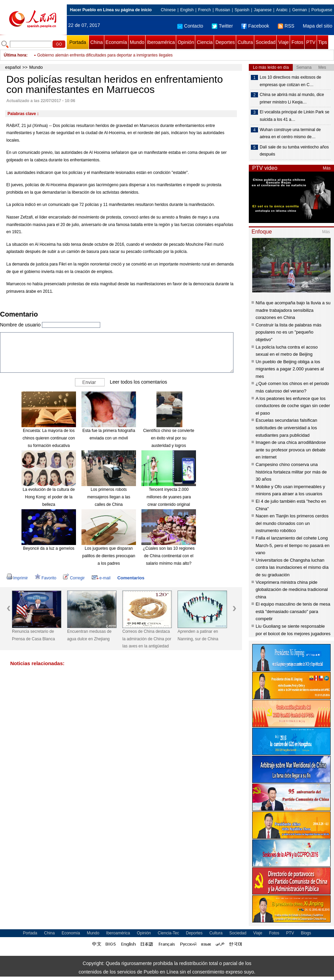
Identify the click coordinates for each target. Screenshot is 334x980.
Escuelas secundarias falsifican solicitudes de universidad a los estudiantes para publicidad (286, 428)
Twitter (222, 26)
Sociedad (265, 42)
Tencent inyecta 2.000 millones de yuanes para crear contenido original (169, 497)
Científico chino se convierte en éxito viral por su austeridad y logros (169, 438)
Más (327, 168)
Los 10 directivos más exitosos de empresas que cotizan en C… (290, 81)
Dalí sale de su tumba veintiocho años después (294, 151)
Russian (223, 10)
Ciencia (205, 42)
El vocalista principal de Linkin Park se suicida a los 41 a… (294, 116)
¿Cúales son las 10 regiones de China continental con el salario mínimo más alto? (169, 556)
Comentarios (131, 578)
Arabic (282, 10)
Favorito (45, 578)
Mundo (137, 42)
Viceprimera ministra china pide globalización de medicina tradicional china (292, 590)
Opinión (186, 42)
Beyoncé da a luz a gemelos (49, 548)
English (187, 10)
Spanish (242, 10)
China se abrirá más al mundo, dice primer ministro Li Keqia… (292, 98)
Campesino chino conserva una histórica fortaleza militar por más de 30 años (291, 472)
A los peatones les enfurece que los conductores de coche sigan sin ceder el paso (293, 406)
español (13, 67)
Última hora (15, 55)
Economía (116, 42)
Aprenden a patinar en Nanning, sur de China (198, 635)
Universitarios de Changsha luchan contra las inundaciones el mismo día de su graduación (292, 567)
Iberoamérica (161, 42)
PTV (311, 42)
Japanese (263, 10)
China (97, 42)
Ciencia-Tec (169, 933)
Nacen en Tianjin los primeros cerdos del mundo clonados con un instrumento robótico (292, 523)
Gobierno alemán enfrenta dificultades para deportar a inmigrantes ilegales (105, 55)
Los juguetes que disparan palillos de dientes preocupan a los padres (109, 556)
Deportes (225, 42)
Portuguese (322, 10)
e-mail (101, 578)
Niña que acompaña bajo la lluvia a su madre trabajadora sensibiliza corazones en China (293, 310)
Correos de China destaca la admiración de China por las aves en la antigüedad (147, 639)
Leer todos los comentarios (138, 382)
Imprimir (17, 578)
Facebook (255, 26)
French (204, 10)
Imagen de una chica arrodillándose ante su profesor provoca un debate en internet (291, 450)
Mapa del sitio (318, 26)
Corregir (74, 578)
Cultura (245, 42)
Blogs (306, 933)
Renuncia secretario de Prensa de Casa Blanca (33, 635)
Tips (323, 42)
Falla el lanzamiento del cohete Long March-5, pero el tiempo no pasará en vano (293, 545)
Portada (78, 42)
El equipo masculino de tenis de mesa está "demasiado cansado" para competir (293, 611)
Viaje (283, 42)
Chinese (168, 10)
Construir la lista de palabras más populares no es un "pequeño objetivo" (289, 332)
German (299, 10)
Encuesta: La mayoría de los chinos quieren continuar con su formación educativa (49, 438)
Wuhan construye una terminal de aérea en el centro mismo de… (290, 133)
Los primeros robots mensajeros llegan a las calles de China (109, 497)
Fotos (297, 42)
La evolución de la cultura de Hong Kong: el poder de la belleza (49, 497)
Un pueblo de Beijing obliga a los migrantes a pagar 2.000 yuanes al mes (290, 369)
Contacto (190, 26)
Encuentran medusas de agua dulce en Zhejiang (89, 635)
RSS (286, 26)
